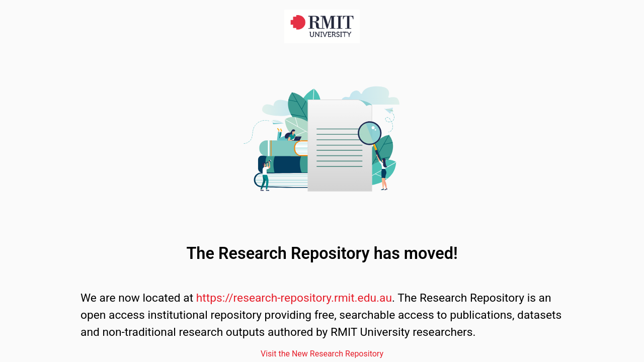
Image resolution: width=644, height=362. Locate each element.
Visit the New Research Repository (322, 354)
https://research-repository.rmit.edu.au (294, 298)
